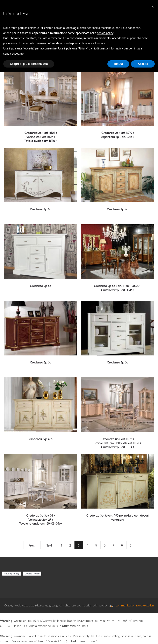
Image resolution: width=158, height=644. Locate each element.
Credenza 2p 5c (41, 286)
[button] (153, 7)
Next (49, 545)
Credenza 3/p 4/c (41, 439)
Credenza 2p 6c (41, 362)
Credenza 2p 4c (117, 209)
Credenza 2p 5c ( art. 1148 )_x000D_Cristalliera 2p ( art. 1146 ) (117, 288)
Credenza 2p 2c (41, 209)
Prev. (32, 545)
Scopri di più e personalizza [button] (29, 64)
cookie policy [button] (105, 33)
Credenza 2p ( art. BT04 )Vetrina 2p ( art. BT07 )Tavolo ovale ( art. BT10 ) (41, 137)
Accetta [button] (143, 64)
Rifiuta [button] (118, 64)
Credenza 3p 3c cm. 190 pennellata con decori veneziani (117, 517)
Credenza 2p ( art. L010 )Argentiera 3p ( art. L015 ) (118, 135)
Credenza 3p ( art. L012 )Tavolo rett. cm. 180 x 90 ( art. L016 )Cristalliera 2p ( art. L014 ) (118, 443)
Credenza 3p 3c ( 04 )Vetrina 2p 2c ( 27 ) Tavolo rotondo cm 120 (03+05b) (41, 519)
